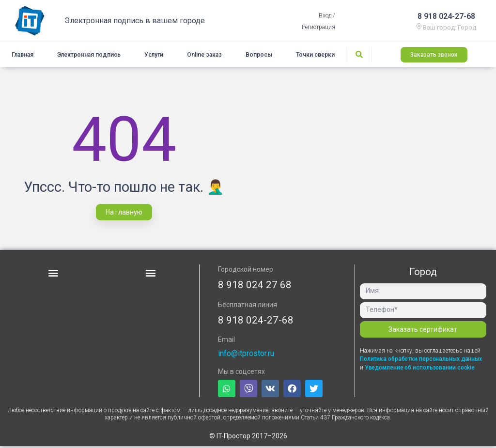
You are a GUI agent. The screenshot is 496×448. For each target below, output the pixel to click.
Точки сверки (315, 56)
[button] (434, 56)
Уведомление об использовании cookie (420, 370)
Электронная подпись (89, 56)
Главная (23, 56)
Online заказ (204, 56)
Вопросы (259, 56)
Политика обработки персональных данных (421, 361)
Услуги (154, 56)
